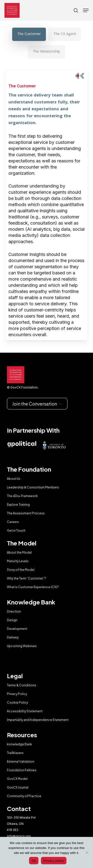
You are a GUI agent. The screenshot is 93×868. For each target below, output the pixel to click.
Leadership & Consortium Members (33, 487)
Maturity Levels (18, 561)
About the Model (19, 552)
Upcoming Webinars (22, 646)
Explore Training (18, 505)
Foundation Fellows (22, 770)
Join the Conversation (37, 404)
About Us (14, 479)
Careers (13, 522)
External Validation (21, 762)
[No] (87, 852)
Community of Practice (24, 796)
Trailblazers (15, 753)
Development (17, 629)
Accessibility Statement (25, 711)
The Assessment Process (26, 513)
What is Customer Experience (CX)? (33, 587)
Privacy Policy (17, 694)
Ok (34, 861)
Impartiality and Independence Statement (38, 720)
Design (12, 620)
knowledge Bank (19, 744)
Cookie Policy (17, 703)
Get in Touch (16, 530)
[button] (86, 10)
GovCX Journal (18, 787)
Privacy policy (54, 861)
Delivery (13, 637)
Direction (14, 611)
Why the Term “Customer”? (27, 578)
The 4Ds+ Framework (22, 496)
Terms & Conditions (22, 685)
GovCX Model (17, 779)
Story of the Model (21, 570)
